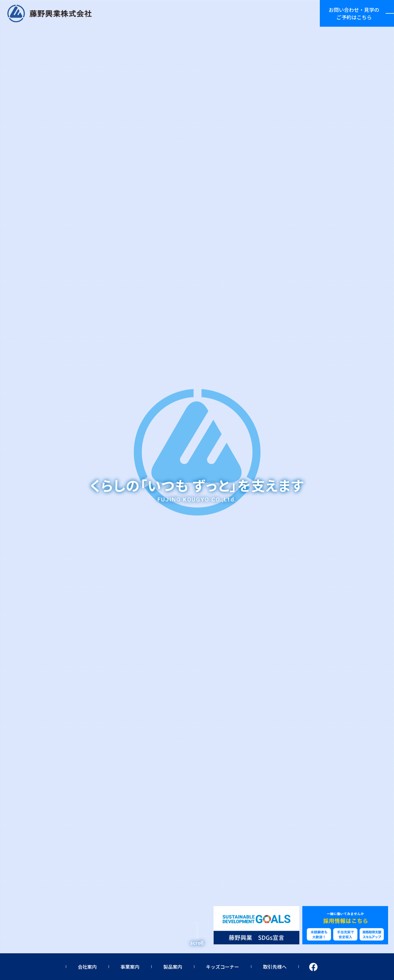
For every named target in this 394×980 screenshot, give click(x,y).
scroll (197, 943)
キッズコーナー (223, 967)
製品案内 (173, 967)
